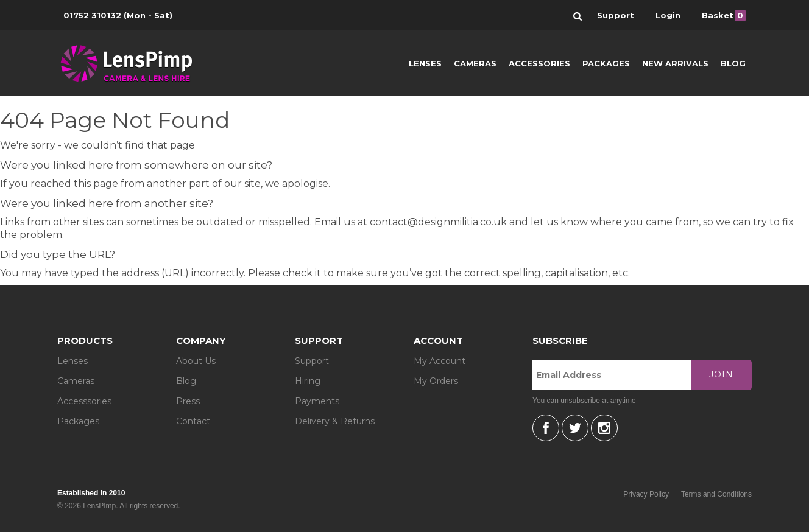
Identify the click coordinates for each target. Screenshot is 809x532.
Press (188, 401)
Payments (317, 401)
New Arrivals (675, 63)
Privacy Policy (646, 494)
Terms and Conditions (716, 494)
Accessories (539, 63)
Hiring (308, 381)
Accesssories (84, 401)
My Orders (436, 381)
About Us (196, 361)
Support (312, 361)
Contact (193, 421)
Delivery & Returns (335, 421)
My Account (440, 361)
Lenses (425, 63)
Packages (606, 63)
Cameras (475, 63)
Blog (733, 63)
